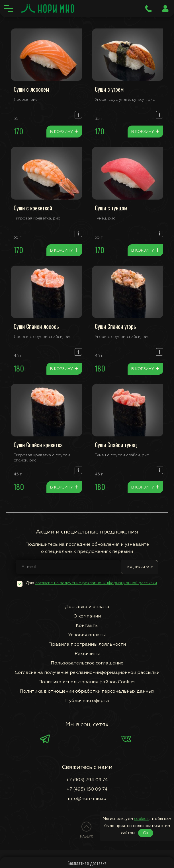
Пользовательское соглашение (87, 663)
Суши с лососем (31, 89)
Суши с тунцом (111, 208)
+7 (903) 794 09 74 (87, 780)
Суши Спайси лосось (36, 326)
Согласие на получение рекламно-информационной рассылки (87, 673)
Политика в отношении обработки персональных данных (87, 691)
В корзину (64, 132)
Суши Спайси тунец (116, 445)
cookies (141, 819)
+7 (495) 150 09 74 (87, 789)
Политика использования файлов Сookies (87, 682)
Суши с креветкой (33, 208)
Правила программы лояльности (87, 645)
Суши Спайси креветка (38, 445)
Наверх (87, 836)
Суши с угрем (109, 89)
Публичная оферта (87, 701)
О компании (87, 616)
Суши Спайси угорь (115, 326)
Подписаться (139, 567)
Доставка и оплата (87, 607)
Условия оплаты (87, 635)
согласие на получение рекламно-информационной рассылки (96, 583)
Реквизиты (87, 654)
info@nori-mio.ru (87, 799)
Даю (91, 583)
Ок (146, 833)
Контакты (87, 626)
